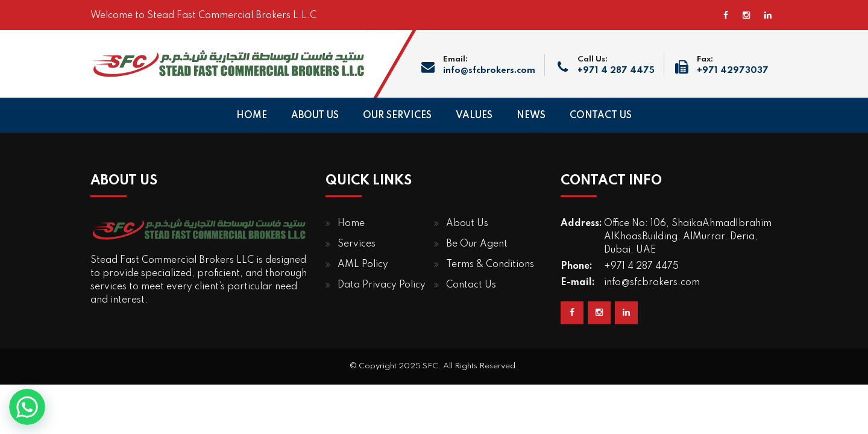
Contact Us (471, 285)
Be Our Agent (477, 244)
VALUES (474, 116)
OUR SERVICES (397, 116)
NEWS (531, 116)
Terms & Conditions (490, 265)
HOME (252, 116)
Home (351, 224)
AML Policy (363, 265)
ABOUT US (315, 116)
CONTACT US (601, 116)
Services (357, 244)
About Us (467, 224)
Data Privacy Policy (382, 285)
